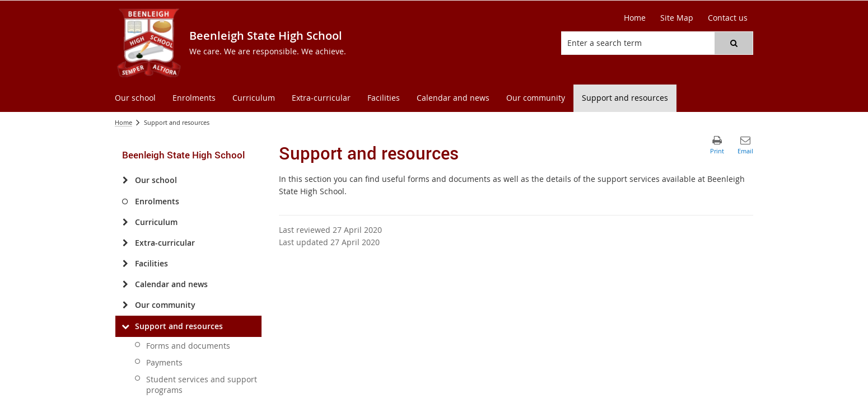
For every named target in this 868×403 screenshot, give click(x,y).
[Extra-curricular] (125, 243)
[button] (734, 43)
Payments (164, 362)
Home (123, 122)
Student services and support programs (202, 385)
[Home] (635, 18)
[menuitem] (135, 98)
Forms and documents (188, 346)
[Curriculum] (125, 222)
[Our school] (125, 180)
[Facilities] (125, 264)
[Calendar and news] (125, 284)
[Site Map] (677, 18)
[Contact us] (728, 18)
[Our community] (125, 305)
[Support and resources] (125, 326)
